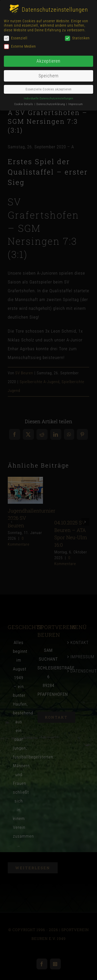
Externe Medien (20, 46)
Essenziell (16, 38)
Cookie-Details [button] (24, 104)
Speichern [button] (49, 76)
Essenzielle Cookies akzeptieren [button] (49, 89)
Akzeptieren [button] (48, 61)
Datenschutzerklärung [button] (51, 104)
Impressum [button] (76, 104)
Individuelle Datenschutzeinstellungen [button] (48, 98)
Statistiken (77, 38)
